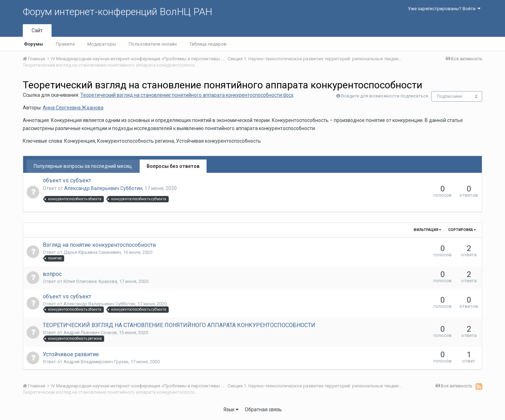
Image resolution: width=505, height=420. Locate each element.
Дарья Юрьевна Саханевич (92, 252)
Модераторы (102, 44)
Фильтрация (427, 230)
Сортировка (462, 230)
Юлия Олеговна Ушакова (90, 281)
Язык (231, 409)
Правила (65, 44)
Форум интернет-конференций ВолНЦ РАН (117, 12)
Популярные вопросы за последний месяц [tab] (83, 166)
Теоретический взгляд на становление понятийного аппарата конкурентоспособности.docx (187, 95)
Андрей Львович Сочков (90, 333)
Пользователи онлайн (153, 44)
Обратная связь (263, 409)
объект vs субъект (67, 180)
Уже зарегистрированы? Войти (444, 9)
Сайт (37, 31)
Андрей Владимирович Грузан (96, 362)
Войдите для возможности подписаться (385, 96)
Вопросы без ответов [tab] (173, 166)
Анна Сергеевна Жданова (73, 108)
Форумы (33, 44)
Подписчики (449, 96)
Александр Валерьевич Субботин (103, 188)
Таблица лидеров (208, 44)
